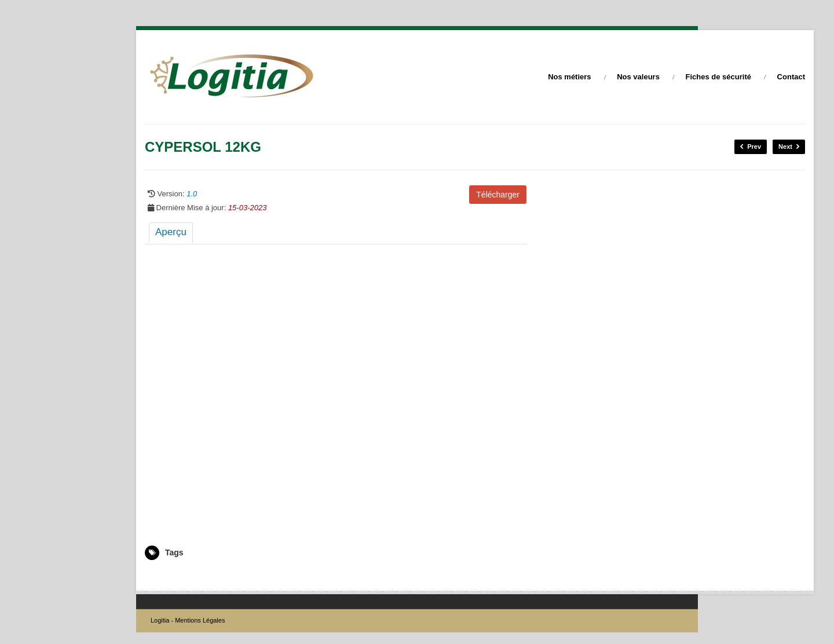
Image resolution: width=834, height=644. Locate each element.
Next (789, 147)
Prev (751, 147)
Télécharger (498, 195)
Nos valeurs (638, 77)
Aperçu (171, 232)
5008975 (158, 577)
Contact (791, 77)
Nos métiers (569, 77)
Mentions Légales (200, 620)
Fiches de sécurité (718, 77)
